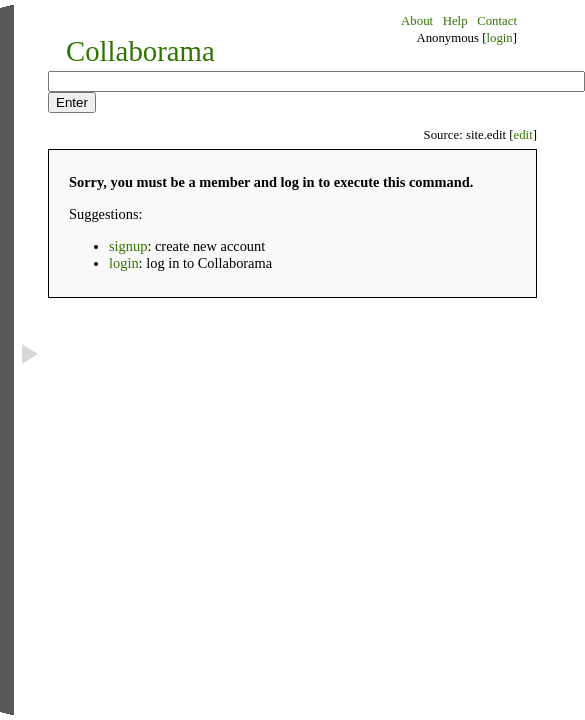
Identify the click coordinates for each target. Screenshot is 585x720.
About (417, 21)
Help (455, 21)
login (499, 38)
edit (523, 135)
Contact (497, 21)
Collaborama (140, 51)
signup (128, 246)
